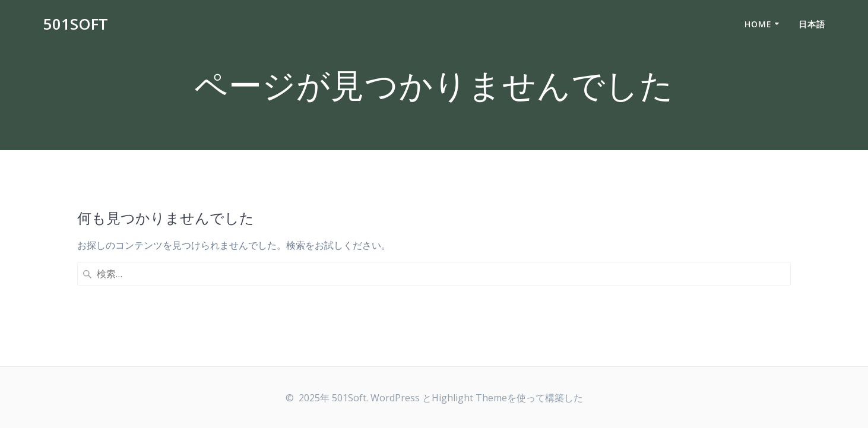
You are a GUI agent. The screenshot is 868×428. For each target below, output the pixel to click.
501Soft (76, 24)
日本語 (812, 24)
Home (758, 24)
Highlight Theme (469, 398)
